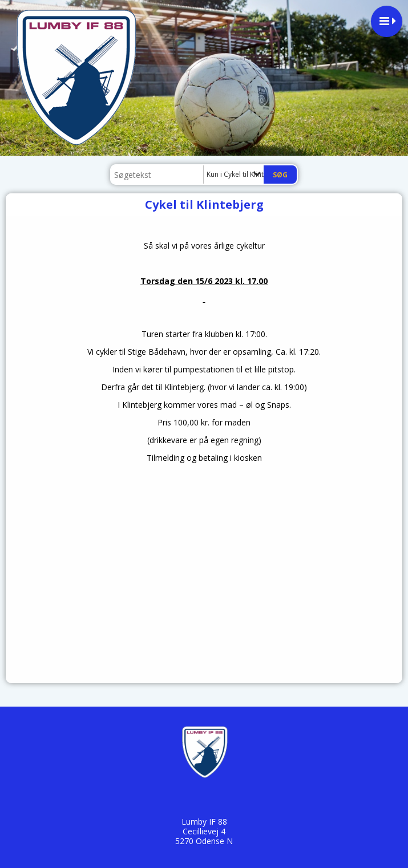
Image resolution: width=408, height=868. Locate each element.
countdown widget (204, 553)
